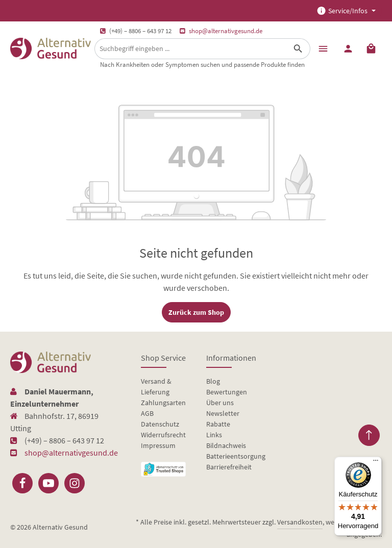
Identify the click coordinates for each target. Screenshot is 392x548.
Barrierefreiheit (229, 467)
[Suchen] (298, 49)
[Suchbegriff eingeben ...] (191, 49)
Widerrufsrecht (163, 435)
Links (214, 435)
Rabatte (218, 424)
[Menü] (323, 48)
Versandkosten (300, 522)
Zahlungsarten (163, 403)
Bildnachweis (226, 445)
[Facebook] (22, 483)
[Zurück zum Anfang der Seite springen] (369, 435)
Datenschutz (160, 424)
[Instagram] (75, 483)
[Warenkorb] (371, 48)
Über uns (220, 403)
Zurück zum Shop (196, 312)
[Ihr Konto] (348, 48)
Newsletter (223, 413)
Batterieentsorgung (236, 456)
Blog (213, 381)
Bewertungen (227, 392)
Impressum (158, 445)
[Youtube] (48, 483)
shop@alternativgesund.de (226, 31)
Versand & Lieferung (156, 387)
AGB (147, 413)
